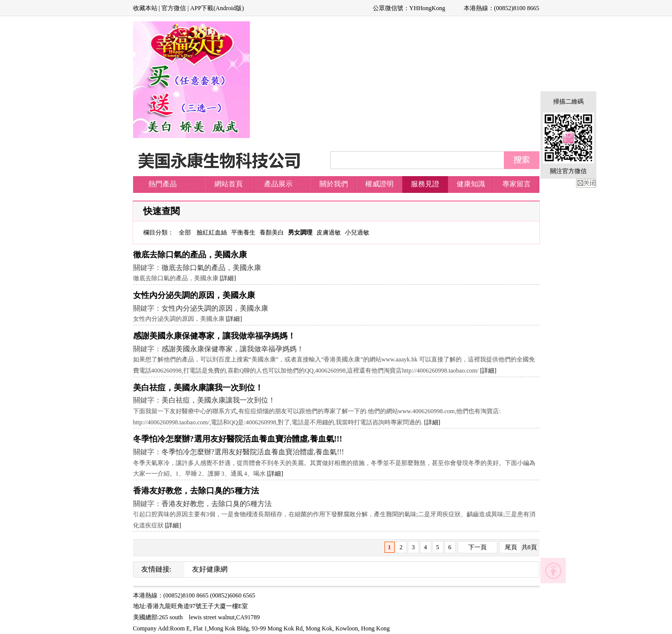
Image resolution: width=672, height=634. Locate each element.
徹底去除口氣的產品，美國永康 (190, 255)
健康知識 (471, 184)
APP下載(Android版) (217, 8)
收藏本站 (145, 8)
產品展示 (278, 184)
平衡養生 (243, 232)
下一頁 (477, 547)
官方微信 (174, 8)
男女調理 (300, 232)
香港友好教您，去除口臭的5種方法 (196, 491)
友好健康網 (210, 569)
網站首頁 (229, 184)
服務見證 (425, 184)
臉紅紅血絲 (212, 232)
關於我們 (334, 184)
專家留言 (517, 184)
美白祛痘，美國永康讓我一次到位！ (198, 388)
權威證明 (379, 184)
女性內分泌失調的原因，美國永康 (194, 295)
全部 (185, 232)
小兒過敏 (357, 232)
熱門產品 (163, 184)
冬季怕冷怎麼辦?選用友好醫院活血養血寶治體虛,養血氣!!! (238, 439)
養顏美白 (272, 232)
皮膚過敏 (329, 232)
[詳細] (228, 278)
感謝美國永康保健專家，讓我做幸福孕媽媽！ (214, 336)
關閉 (586, 183)
